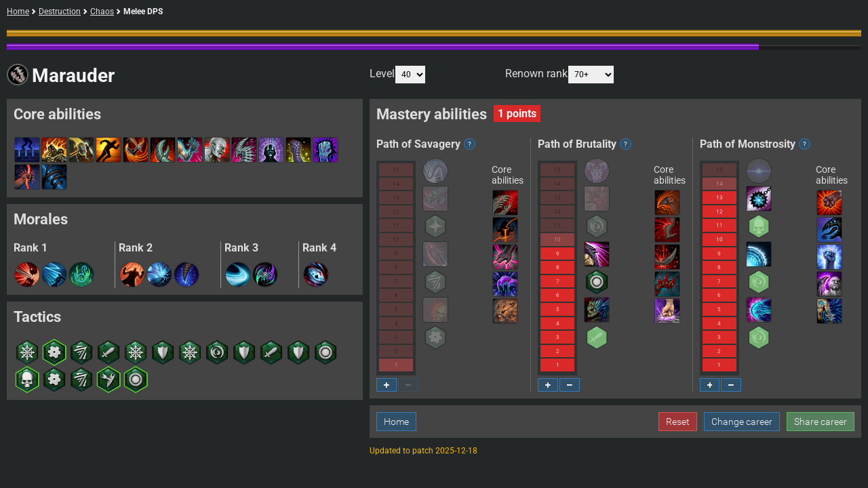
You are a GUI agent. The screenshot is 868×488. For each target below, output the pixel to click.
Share (821, 422)
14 (396, 184)
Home (18, 12)
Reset (678, 422)
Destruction (60, 12)
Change (742, 422)
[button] (27, 274)
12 (396, 212)
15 (396, 170)
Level (398, 75)
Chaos (102, 12)
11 (396, 225)
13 (396, 198)
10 (396, 240)
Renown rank (560, 75)
